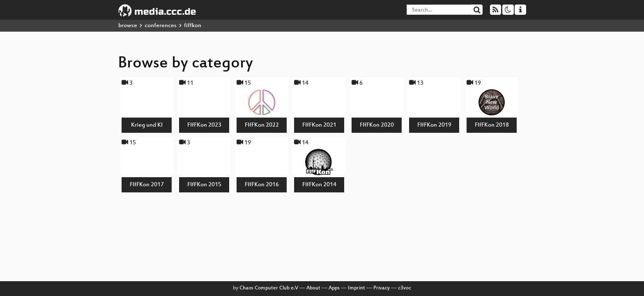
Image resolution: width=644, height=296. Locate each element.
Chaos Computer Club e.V (269, 288)
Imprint (356, 288)
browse (128, 26)
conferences (161, 26)
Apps (334, 288)
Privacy (382, 288)
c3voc (405, 288)
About (313, 288)
